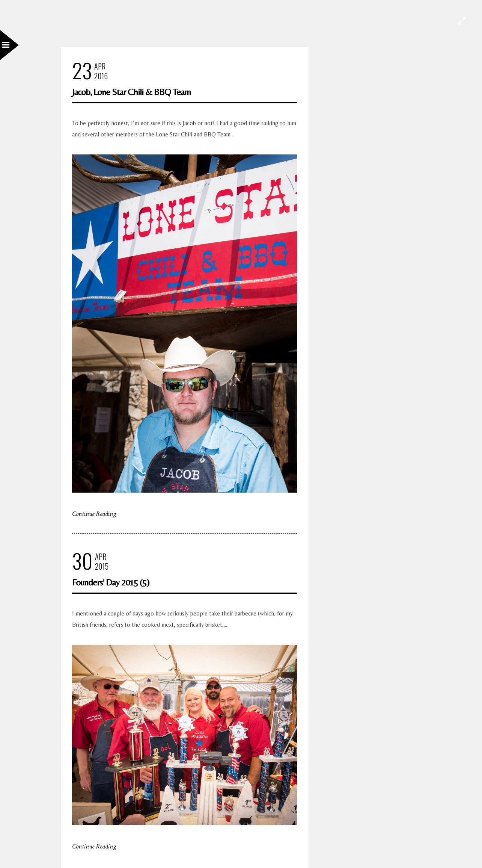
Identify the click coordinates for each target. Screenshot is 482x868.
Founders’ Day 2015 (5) (111, 582)
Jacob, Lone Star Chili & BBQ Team (131, 92)
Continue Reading (94, 514)
